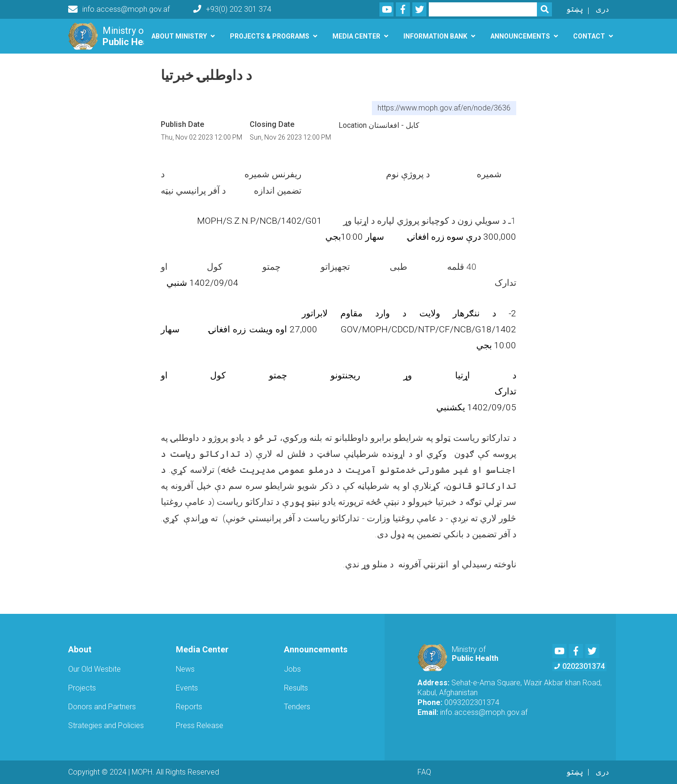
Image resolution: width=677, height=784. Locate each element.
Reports (189, 707)
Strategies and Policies (106, 725)
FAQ (424, 772)
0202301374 (579, 666)
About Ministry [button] (179, 36)
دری (602, 9)
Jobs (292, 669)
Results (296, 688)
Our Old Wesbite (94, 669)
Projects (82, 688)
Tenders (297, 707)
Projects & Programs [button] (270, 36)
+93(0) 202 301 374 (232, 9)
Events (187, 688)
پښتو (575, 9)
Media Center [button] (356, 36)
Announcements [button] (520, 36)
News (185, 669)
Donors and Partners (102, 707)
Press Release (200, 725)
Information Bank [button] (435, 36)
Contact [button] (589, 36)
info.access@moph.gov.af (119, 9)
